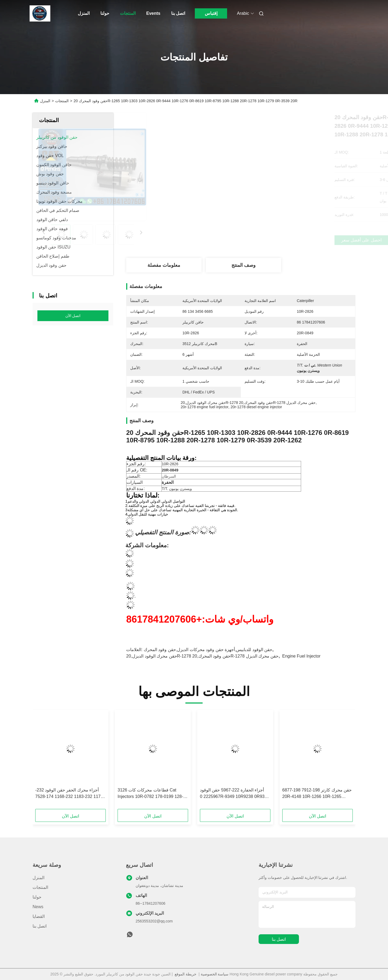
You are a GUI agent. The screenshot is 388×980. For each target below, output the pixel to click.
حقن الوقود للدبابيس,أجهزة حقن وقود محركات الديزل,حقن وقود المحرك (208, 650)
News (38, 907)
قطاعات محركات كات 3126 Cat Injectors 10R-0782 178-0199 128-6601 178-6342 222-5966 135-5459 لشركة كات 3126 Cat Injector (151, 794)
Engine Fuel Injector (301, 656)
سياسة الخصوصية (215, 974)
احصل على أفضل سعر (271, 240)
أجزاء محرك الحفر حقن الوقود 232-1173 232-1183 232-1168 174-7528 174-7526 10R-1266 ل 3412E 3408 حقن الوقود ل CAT (69, 794)
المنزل (84, 13)
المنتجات (128, 13)
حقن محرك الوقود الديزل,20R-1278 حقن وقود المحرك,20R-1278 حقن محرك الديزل (202, 656)
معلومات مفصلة (164, 265)
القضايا (39, 916)
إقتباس (211, 13)
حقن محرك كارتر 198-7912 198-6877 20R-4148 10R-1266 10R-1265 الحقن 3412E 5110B (317, 794)
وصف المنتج (244, 265)
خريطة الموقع (186, 974)
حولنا (105, 13)
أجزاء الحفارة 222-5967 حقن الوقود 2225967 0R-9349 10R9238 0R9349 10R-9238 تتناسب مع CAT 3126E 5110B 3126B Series (235, 794)
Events (153, 13)
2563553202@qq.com (154, 921)
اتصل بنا (178, 13)
